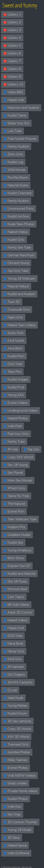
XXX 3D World (16, 737)
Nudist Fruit (14, 387)
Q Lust (10, 690)
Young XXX (14, 395)
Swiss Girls (13, 333)
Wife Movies (14, 170)
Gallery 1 (12, 14)
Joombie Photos (17, 752)
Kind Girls (12, 659)
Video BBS (13, 92)
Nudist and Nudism (19, 294)
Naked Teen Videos (19, 325)
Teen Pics (12, 372)
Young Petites (15, 706)
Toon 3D (12, 302)
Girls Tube (13, 364)
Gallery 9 (12, 77)
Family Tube (14, 442)
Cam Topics (14, 597)
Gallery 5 (12, 46)
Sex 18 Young (15, 465)
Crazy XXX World (18, 457)
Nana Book (13, 643)
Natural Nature (16, 286)
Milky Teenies (15, 760)
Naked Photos (16, 418)
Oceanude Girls (17, 310)
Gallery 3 (12, 30)
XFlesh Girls (14, 488)
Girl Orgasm (14, 675)
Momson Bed (15, 589)
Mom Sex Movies (18, 480)
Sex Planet (13, 473)
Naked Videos (15, 232)
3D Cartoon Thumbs (20, 822)
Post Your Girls (16, 434)
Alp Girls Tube (16, 271)
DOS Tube (13, 636)
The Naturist (14, 504)
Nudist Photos (16, 799)
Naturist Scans (16, 185)
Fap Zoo (31, 449)
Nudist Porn (14, 356)
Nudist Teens (15, 115)
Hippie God (14, 628)
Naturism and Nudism (21, 108)
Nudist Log (13, 162)
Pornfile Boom (16, 178)
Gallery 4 (12, 38)
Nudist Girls (14, 240)
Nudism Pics (14, 527)
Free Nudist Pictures (20, 139)
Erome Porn (14, 511)
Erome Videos (15, 403)
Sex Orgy (12, 814)
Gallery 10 (13, 84)
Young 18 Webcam (19, 279)
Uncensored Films (19, 209)
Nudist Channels (17, 193)
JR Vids (11, 449)
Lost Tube (12, 131)
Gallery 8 (12, 69)
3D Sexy (12, 838)
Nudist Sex (13, 543)
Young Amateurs (17, 550)
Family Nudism (16, 146)
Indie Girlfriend (16, 853)
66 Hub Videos (16, 605)
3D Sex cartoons (17, 721)
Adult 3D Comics (18, 612)
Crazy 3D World (17, 729)
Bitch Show (14, 558)
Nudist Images (16, 379)
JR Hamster (14, 667)
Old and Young (16, 263)
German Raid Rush (19, 255)
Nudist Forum (15, 713)
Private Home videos (20, 791)
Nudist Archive (16, 216)
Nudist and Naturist (19, 574)
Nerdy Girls (14, 651)
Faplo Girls (13, 317)
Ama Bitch (13, 348)
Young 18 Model (17, 830)
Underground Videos (21, 411)
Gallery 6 (12, 53)
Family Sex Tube (17, 247)
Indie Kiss (12, 807)
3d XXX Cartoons (18, 682)
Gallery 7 (12, 61)
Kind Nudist (14, 341)
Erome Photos (16, 768)
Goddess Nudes (17, 535)
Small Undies (15, 783)
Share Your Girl (16, 123)
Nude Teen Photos (19, 224)
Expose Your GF (17, 566)
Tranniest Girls (16, 744)
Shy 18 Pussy (15, 581)
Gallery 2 (12, 22)
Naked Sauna (15, 845)
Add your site (27, 867)
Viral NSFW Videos (19, 776)
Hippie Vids (14, 100)
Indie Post (12, 426)
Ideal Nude (13, 698)
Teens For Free (16, 496)
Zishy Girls (13, 154)
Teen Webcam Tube (20, 519)
